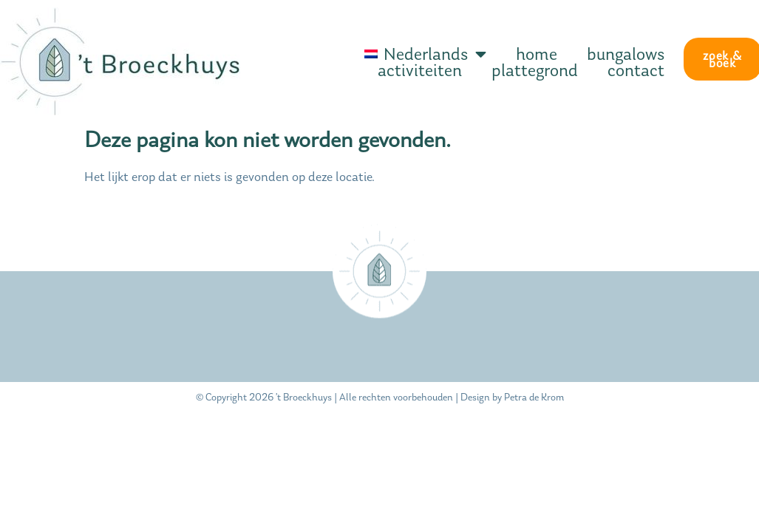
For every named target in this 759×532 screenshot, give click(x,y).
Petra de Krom (534, 397)
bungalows (626, 54)
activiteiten (420, 70)
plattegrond (535, 70)
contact (636, 70)
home (537, 54)
